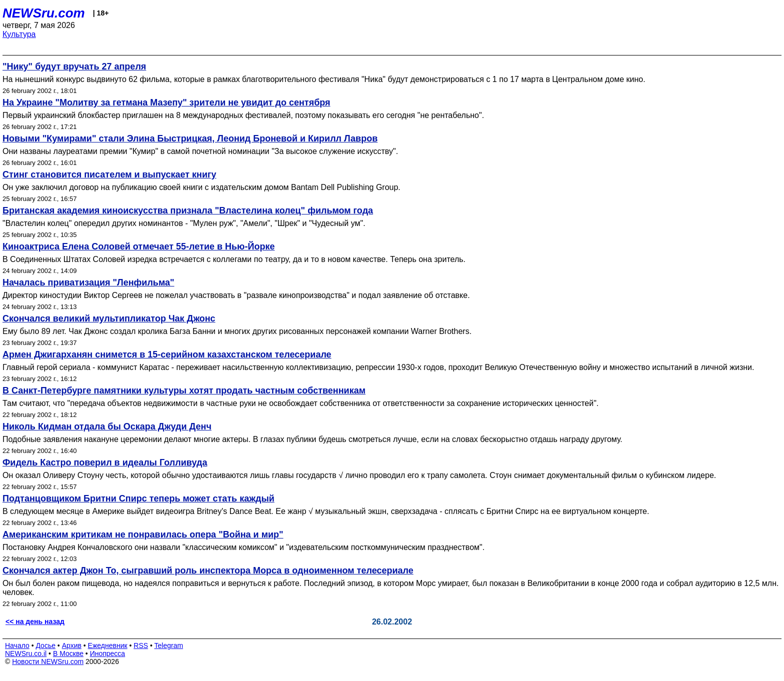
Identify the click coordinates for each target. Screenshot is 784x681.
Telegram (169, 645)
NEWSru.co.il (26, 653)
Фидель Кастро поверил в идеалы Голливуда (105, 462)
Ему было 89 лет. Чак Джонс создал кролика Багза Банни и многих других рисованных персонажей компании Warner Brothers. (237, 331)
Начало (17, 645)
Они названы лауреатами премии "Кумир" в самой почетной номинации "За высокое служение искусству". (200, 151)
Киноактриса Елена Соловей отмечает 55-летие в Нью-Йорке (138, 246)
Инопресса (108, 653)
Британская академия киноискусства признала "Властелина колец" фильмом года (188, 210)
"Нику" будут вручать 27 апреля (74, 66)
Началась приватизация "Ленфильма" (88, 282)
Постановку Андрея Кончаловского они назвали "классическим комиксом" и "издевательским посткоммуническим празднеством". (243, 547)
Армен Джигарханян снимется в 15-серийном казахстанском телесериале (167, 354)
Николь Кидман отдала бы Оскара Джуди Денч (107, 426)
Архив (72, 645)
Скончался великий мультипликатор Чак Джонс (109, 318)
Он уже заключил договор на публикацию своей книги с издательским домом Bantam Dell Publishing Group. (201, 187)
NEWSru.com (44, 13)
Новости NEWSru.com (48, 661)
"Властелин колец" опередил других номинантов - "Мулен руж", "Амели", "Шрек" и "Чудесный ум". (184, 223)
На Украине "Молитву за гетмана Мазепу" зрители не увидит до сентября (166, 102)
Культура (19, 34)
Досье (45, 645)
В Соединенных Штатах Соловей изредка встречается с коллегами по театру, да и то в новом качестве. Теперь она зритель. (234, 259)
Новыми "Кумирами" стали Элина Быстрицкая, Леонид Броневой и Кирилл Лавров (190, 138)
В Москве (68, 653)
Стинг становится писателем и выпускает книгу (109, 174)
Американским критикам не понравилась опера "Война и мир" (143, 534)
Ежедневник (108, 645)
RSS (141, 645)
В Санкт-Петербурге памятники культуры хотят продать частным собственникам (184, 390)
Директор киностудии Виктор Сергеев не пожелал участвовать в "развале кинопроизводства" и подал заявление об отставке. (236, 295)
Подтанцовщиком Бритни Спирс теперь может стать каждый (138, 498)
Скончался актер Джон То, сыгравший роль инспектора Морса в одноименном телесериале (208, 570)
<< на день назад (35, 621)
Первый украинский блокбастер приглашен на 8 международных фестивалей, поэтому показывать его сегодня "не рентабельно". (243, 115)
